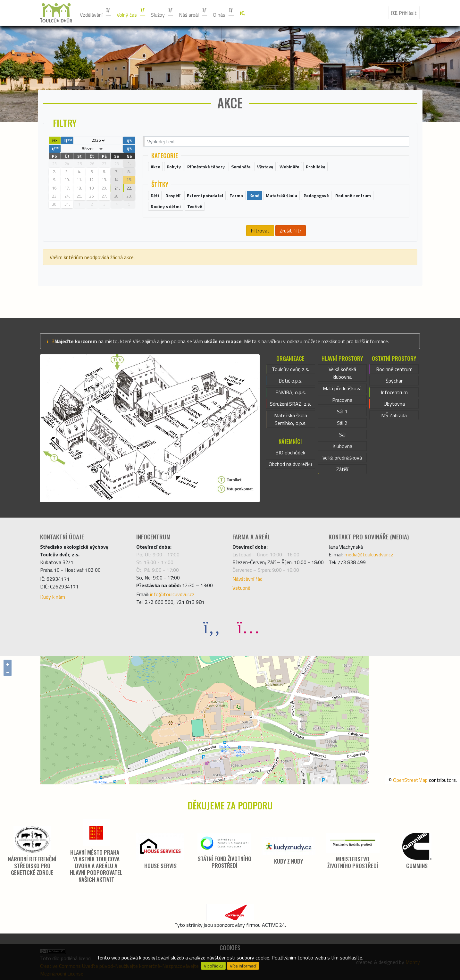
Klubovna (342, 446)
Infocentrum (394, 392)
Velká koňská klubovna (342, 373)
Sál (342, 435)
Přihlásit (404, 13)
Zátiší (342, 469)
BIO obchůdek (290, 452)
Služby (162, 13)
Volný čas (131, 13)
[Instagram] (248, 627)
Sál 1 (342, 411)
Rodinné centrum (394, 369)
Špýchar (394, 381)
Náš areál (193, 13)
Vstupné (241, 588)
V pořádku (213, 966)
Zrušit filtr (290, 231)
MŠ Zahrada (394, 415)
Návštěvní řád (247, 579)
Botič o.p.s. (290, 381)
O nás (224, 13)
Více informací (243, 966)
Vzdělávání (96, 13)
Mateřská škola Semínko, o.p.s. (291, 419)
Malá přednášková (342, 388)
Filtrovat (260, 231)
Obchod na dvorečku (290, 464)
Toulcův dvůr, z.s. (290, 369)
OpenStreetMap (410, 780)
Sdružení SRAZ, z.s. (290, 404)
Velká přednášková (342, 458)
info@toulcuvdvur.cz (172, 594)
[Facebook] (212, 627)
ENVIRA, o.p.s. (291, 392)
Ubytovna (394, 404)
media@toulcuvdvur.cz (369, 554)
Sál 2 (342, 423)
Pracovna (342, 400)
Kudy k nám (53, 597)
